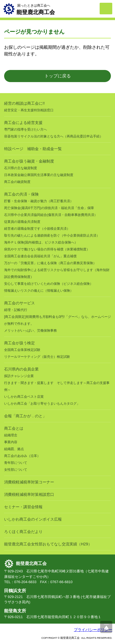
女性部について (16, 470)
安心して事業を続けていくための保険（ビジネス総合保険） (49, 284)
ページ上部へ (106, 627)
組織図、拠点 (14, 449)
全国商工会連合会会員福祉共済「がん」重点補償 (40, 256)
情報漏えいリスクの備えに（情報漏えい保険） (39, 291)
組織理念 (11, 435)
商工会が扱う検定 (19, 343)
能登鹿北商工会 (31, 563)
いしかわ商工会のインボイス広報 (33, 519)
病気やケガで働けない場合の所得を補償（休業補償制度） (47, 249)
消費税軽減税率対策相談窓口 (29, 494)
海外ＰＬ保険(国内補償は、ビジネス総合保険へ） (41, 242)
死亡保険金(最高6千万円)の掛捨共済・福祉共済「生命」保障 (49, 208)
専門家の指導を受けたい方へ (26, 129)
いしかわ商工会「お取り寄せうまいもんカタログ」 (42, 404)
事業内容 (11, 442)
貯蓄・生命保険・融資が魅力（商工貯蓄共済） (39, 201)
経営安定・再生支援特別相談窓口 (29, 110)
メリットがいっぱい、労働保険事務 (30, 331)
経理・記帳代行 (16, 310)
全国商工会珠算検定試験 (22, 350)
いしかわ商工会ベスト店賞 (24, 397)
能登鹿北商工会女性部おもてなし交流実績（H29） (48, 544)
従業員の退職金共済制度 (22, 222)
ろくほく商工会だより (23, 532)
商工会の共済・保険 (21, 194)
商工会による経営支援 (23, 123)
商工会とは (14, 428)
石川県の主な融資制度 (21, 168)
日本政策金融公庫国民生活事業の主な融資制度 (39, 175)
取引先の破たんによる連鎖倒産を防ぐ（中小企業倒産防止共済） (52, 236)
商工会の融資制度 (17, 182)
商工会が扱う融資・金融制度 (29, 161)
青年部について (16, 463)
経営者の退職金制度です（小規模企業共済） (37, 229)
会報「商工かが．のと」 (25, 416)
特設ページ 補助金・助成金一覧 (33, 149)
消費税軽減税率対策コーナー (29, 482)
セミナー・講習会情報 (23, 507)
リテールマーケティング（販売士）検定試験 (37, 357)
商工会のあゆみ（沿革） (22, 456)
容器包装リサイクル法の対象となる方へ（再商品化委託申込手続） (54, 136)
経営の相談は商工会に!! (24, 103)
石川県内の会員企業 (21, 369)
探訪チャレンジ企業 (19, 376)
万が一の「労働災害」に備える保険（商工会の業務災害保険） (50, 263)
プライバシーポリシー (93, 630)
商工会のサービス (19, 303)
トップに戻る (58, 76)
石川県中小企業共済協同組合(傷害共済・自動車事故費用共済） (51, 215)
